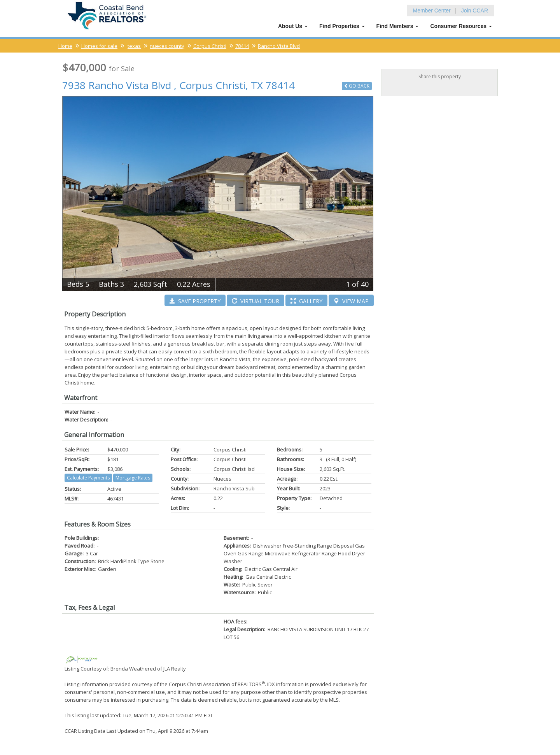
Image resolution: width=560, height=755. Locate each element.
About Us (293, 25)
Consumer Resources (461, 25)
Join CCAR (475, 10)
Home (65, 45)
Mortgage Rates (133, 477)
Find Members (398, 25)
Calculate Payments (88, 477)
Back (357, 85)
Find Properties (342, 25)
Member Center (432, 10)
